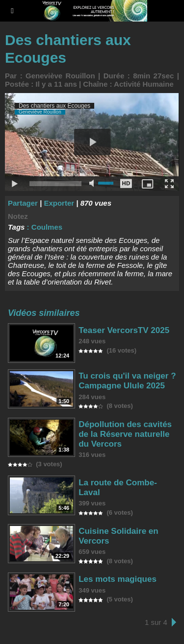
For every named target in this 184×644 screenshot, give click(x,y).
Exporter (59, 203)
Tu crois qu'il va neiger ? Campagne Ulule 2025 (127, 381)
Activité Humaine (144, 84)
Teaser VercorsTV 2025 (124, 330)
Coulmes (47, 227)
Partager (23, 203)
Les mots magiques (118, 579)
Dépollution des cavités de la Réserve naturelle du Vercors (125, 434)
